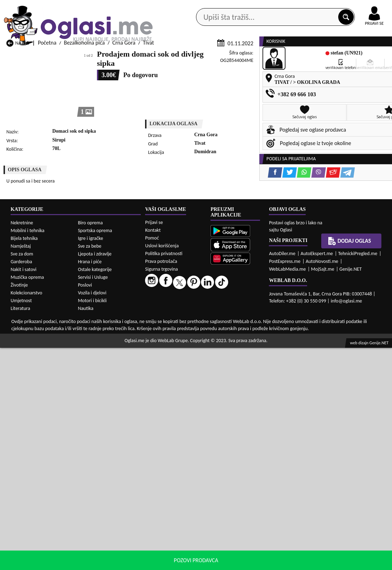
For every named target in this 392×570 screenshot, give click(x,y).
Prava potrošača (161, 483)
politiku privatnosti (287, 563)
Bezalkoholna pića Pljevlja (247, 398)
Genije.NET (350, 491)
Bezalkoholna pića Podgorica (109, 405)
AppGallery (230, 7)
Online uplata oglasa (360, 7)
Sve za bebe (90, 468)
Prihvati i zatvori (336, 563)
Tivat (148, 135)
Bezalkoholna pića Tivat (244, 405)
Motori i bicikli (92, 523)
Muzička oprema (27, 499)
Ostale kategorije (95, 492)
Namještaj (21, 468)
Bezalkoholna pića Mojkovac (250, 391)
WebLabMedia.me (287, 491)
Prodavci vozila (150, 56)
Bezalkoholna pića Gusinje (247, 385)
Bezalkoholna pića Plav (173, 398)
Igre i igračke (90, 460)
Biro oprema (90, 445)
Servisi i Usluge (93, 499)
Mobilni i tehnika (28, 453)
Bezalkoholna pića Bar (102, 378)
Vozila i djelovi (92, 515)
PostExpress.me (285, 483)
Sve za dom (22, 476)
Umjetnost (21, 523)
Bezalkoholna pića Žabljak (176, 412)
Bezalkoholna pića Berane (176, 378)
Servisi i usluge (270, 56)
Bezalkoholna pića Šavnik (105, 412)
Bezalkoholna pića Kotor (175, 391)
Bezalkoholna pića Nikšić (34, 398)
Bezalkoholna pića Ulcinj (34, 412)
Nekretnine (22, 445)
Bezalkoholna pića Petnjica (107, 398)
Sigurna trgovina (162, 491)
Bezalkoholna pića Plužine (36, 405)
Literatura (20, 531)
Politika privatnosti (164, 476)
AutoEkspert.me (317, 476)
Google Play (141, 7)
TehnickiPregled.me (358, 476)
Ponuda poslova (322, 56)
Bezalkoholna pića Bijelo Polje (251, 378)
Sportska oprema (95, 453)
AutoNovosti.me (322, 483)
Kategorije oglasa (42, 56)
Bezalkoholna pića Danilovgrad (182, 385)
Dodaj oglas (350, 463)
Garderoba (21, 484)
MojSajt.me (323, 491)
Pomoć (152, 460)
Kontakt (310, 7)
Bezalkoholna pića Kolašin (106, 391)
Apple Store (186, 7)
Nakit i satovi (24, 492)
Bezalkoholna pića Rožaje (176, 405)
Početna (47, 135)
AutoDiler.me (282, 476)
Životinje (19, 507)
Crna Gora (124, 135)
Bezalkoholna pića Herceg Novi (41, 391)
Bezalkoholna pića (85, 135)
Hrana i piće (90, 484)
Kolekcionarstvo (26, 515)
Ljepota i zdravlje (95, 476)
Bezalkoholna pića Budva (34, 385)
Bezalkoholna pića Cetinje (106, 385)
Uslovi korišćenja (162, 468)
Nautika (86, 531)
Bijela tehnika (24, 460)
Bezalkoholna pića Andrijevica (40, 378)
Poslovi (85, 507)
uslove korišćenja (247, 563)
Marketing (272, 7)
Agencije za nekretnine (210, 56)
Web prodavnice (97, 56)
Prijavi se (154, 445)
